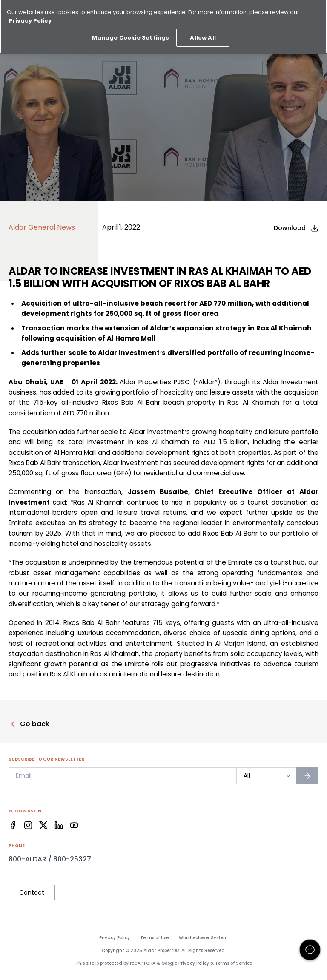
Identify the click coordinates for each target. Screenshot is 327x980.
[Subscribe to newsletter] (307, 776)
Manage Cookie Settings (131, 34)
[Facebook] (13, 825)
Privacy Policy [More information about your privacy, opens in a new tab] (30, 17)
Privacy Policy (115, 938)
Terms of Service (234, 963)
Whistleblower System (203, 938)
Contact (32, 892)
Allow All (203, 34)
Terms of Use (154, 938)
